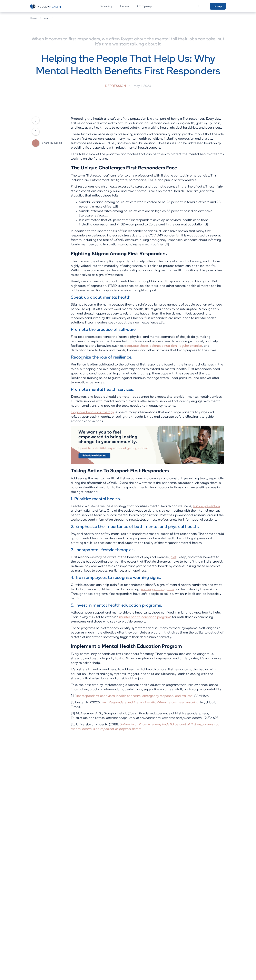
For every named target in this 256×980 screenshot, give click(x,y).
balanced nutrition (163, 346)
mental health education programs (145, 617)
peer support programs (157, 589)
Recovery (105, 6)
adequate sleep (136, 346)
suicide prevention (206, 506)
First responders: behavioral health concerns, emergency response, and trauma (134, 696)
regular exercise (190, 346)
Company (144, 6)
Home (34, 18)
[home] (50, 7)
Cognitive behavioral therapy (92, 412)
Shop (218, 6)
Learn (125, 6)
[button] (105, 6)
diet (174, 557)
